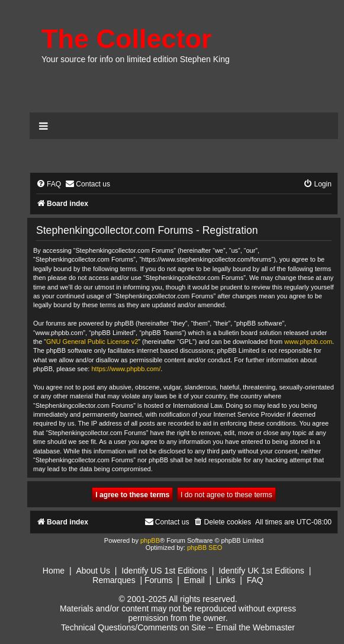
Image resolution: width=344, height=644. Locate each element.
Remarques (114, 580)
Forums (158, 580)
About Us (93, 571)
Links (226, 580)
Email (194, 580)
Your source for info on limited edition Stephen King (136, 59)
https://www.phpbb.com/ (126, 369)
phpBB (150, 540)
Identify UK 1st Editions (261, 571)
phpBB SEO (205, 548)
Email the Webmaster (255, 627)
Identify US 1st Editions (164, 571)
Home (54, 571)
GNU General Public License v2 (92, 342)
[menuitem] (49, 184)
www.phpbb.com (308, 342)
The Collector (127, 39)
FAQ (255, 580)
